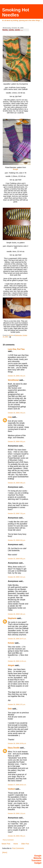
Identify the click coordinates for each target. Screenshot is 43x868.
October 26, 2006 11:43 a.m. (17, 661)
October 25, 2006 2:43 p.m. (17, 413)
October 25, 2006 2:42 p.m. (17, 376)
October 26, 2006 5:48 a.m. (17, 614)
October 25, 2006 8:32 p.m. (17, 540)
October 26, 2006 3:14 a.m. (17, 577)
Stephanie (12, 618)
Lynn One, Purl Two (16, 349)
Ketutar (11, 643)
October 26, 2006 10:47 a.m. (17, 639)
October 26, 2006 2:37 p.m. (17, 704)
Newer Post (6, 844)
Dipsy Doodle (14, 748)
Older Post (25, 844)
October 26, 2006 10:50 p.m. (17, 744)
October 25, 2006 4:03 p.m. (17, 442)
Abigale (11, 665)
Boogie (16, 169)
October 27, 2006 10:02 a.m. (17, 785)
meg (10, 417)
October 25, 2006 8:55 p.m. (17, 559)
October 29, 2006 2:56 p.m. (17, 836)
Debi (10, 709)
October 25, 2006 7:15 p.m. (17, 514)
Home (16, 844)
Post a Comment (8, 840)
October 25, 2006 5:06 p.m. (17, 483)
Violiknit (11, 789)
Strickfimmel (13, 380)
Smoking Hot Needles (16, 12)
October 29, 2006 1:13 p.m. (17, 814)
